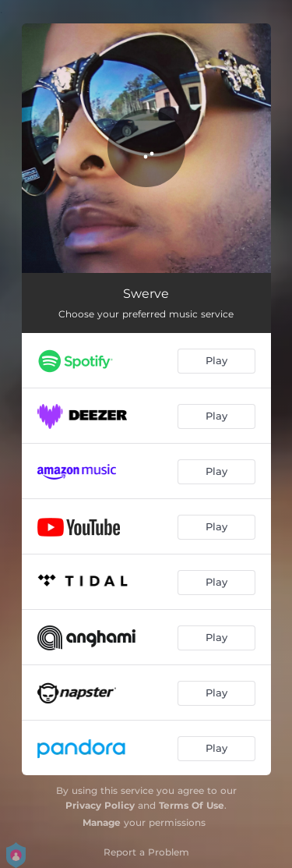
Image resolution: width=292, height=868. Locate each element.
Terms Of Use (192, 805)
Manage (102, 822)
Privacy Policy (100, 805)
